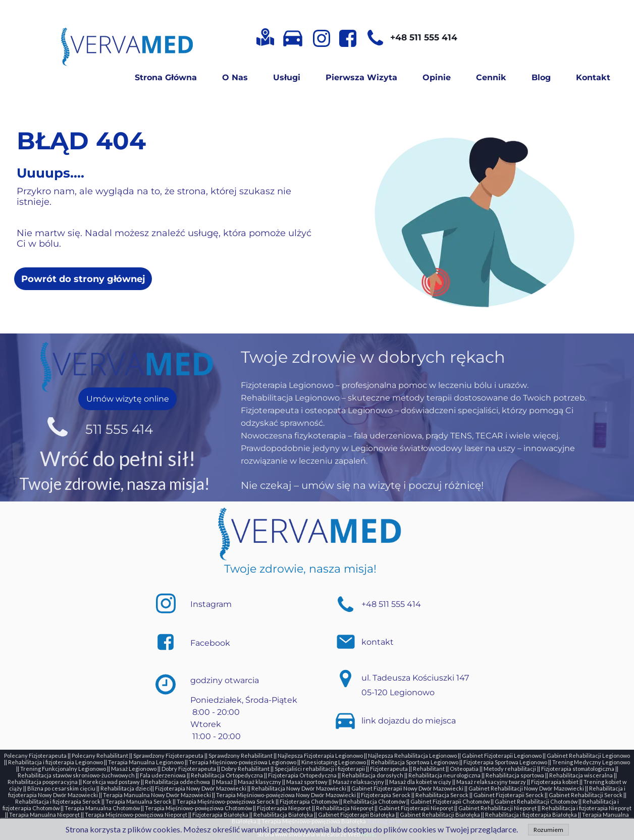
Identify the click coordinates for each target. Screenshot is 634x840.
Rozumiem (548, 830)
